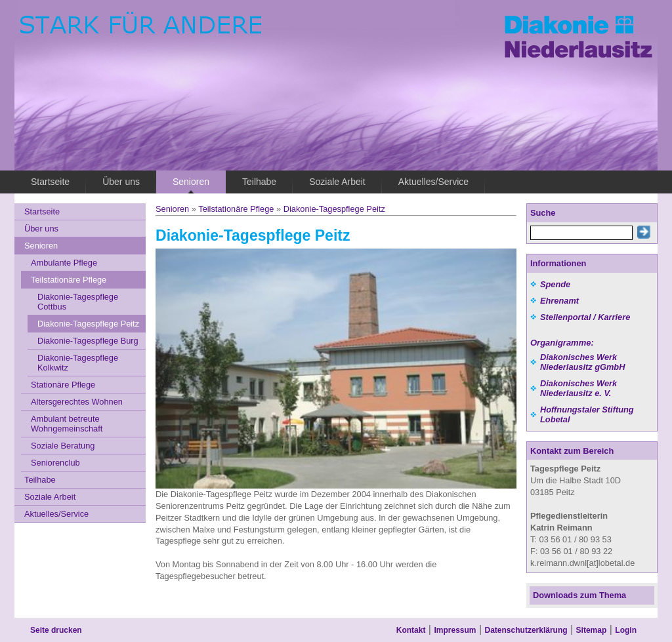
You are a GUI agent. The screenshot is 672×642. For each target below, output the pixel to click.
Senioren (172, 209)
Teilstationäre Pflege (236, 209)
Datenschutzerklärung (526, 630)
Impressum (455, 630)
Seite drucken (56, 630)
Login (626, 630)
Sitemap (592, 630)
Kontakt (411, 630)
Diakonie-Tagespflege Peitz (334, 209)
